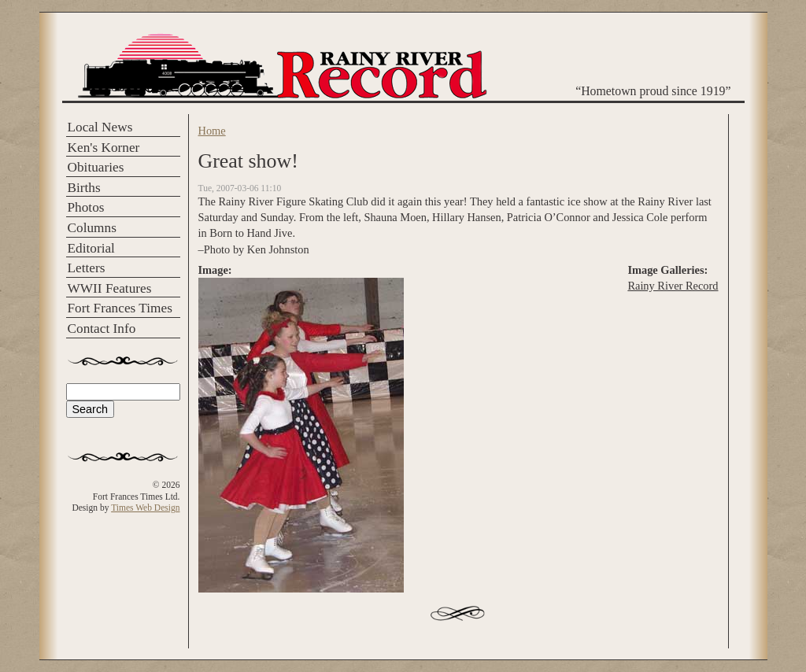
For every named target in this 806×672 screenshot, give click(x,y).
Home (212, 131)
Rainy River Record (673, 286)
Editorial (91, 248)
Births (84, 188)
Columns (92, 228)
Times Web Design (145, 508)
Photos (86, 207)
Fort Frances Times (120, 308)
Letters (87, 268)
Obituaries (96, 167)
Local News (100, 127)
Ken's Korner (104, 148)
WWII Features (110, 288)
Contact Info (102, 329)
